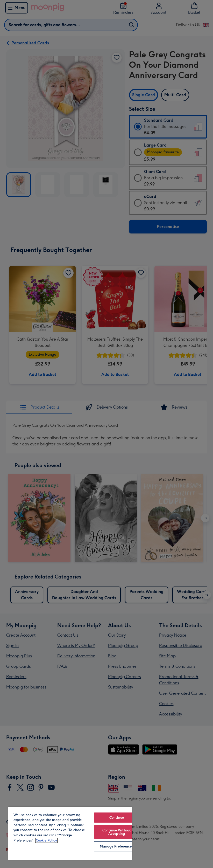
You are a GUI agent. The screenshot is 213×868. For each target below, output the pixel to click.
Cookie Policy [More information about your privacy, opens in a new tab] (46, 840)
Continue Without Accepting (117, 832)
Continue (117, 818)
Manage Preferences (116, 846)
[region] (70, 833)
